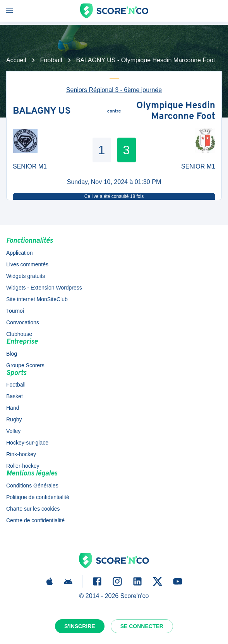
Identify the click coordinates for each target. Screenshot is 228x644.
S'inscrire (80, 626)
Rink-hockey (21, 454)
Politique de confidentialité (38, 497)
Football (51, 60)
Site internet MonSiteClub (37, 299)
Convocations (23, 322)
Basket (15, 396)
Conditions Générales (32, 486)
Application (20, 253)
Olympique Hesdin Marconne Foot (176, 112)
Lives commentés (27, 264)
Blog (12, 354)
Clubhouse (19, 334)
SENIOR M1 (30, 166)
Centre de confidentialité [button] (35, 520)
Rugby (14, 419)
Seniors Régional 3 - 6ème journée (114, 90)
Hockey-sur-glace (27, 443)
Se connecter (142, 626)
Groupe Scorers (25, 365)
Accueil (16, 60)
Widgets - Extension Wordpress (44, 288)
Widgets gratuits (26, 276)
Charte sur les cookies (33, 509)
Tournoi (15, 311)
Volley (13, 431)
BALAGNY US (42, 112)
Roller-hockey (23, 466)
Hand (13, 408)
